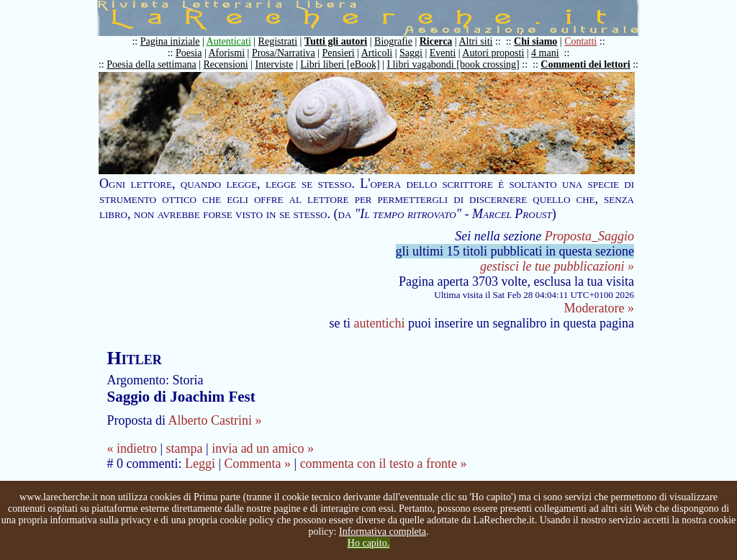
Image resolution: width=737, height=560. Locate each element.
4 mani (545, 53)
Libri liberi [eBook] (340, 64)
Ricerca (436, 41)
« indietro (132, 448)
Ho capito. (368, 543)
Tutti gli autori (336, 41)
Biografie (393, 41)
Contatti (580, 41)
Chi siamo (535, 41)
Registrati (278, 41)
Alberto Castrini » (214, 420)
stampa (185, 448)
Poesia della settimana (151, 64)
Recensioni (226, 64)
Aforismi (227, 53)
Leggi (200, 464)
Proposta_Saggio (589, 236)
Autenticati (229, 41)
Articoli (377, 53)
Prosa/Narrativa (284, 53)
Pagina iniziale (170, 41)
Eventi (443, 53)
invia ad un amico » (263, 448)
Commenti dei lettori (585, 64)
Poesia (189, 53)
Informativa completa (383, 532)
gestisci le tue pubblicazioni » (557, 266)
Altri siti (475, 41)
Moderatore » (599, 308)
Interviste (275, 64)
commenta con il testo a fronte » (384, 464)
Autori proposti (493, 53)
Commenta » (258, 464)
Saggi (411, 53)
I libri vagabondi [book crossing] (453, 64)
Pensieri (339, 53)
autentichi (380, 323)
